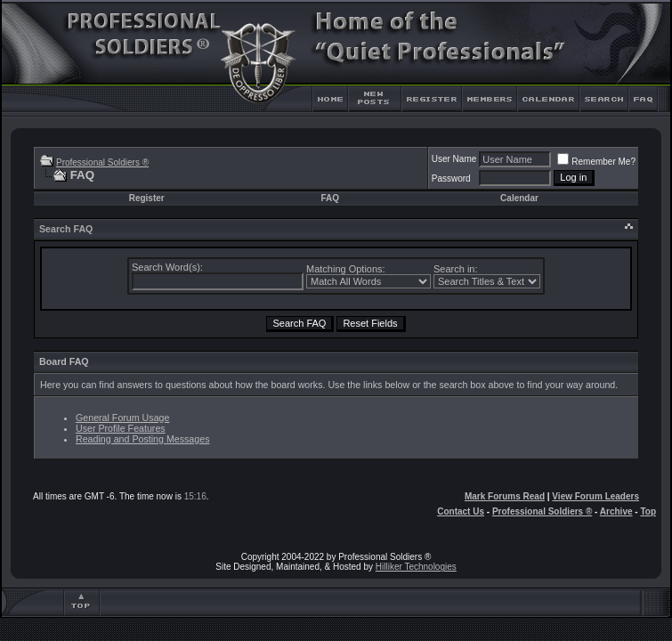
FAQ (330, 198)
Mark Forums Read (505, 496)
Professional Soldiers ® (102, 162)
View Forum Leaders (595, 496)
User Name (454, 159)
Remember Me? (596, 162)
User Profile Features (121, 428)
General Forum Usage (122, 418)
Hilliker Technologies (416, 567)
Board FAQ (64, 361)
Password (451, 179)
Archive (616, 511)
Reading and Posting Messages (142, 439)
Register (147, 198)
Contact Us (461, 511)
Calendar (519, 198)
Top (648, 511)
